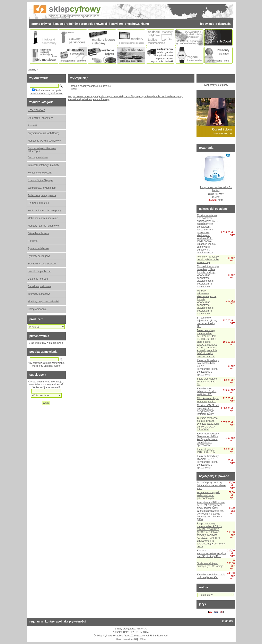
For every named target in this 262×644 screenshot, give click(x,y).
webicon (142, 629)
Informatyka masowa (39, 294)
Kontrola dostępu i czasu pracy (45, 211)
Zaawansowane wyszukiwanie (46, 93)
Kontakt (50, 621)
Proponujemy (208, 94)
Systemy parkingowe (39, 256)
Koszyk (204, 78)
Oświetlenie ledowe (38, 233)
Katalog (32, 69)
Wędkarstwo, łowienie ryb (42, 188)
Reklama (33, 241)
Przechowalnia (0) (137, 24)
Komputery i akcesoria (40, 173)
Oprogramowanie (37, 309)
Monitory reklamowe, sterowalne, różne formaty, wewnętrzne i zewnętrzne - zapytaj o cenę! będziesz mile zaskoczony (207, 302)
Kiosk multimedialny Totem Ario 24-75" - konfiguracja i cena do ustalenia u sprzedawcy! (208, 439)
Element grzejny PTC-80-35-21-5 (206, 451)
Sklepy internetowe (125, 639)
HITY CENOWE (36, 110)
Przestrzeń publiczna (39, 271)
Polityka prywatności (71, 621)
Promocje (87, 24)
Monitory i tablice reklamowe (43, 226)
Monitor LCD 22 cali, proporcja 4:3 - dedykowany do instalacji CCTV (208, 410)
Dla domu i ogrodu (38, 279)
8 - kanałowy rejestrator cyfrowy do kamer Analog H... (207, 322)
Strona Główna (41, 24)
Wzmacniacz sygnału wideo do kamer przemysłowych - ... (209, 495)
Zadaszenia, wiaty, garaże (42, 195)
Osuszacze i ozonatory (40, 118)
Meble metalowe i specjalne (43, 218)
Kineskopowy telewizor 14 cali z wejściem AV (207, 391)
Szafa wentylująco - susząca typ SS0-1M (208, 382)
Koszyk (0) (116, 24)
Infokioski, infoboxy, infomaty (43, 165)
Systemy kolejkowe (38, 248)
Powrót (74, 89)
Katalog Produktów (65, 24)
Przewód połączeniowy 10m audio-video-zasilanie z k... (211, 485)
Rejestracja (223, 24)
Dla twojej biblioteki (38, 203)
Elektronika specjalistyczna (42, 264)
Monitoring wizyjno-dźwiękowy (44, 141)
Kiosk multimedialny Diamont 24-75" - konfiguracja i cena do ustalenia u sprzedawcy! (208, 462)
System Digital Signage (41, 180)
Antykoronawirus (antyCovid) (43, 133)
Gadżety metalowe (38, 158)
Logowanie (207, 24)
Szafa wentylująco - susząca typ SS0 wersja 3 (211, 565)
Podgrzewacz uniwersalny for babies (216, 189)
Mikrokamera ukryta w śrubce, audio (208, 400)
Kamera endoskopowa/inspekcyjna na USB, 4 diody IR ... (211, 553)
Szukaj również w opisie (48, 90)
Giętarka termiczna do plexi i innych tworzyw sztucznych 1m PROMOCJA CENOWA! (208, 424)
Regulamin (36, 621)
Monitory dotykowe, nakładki (43, 302)
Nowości (101, 24)
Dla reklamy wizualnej (40, 286)
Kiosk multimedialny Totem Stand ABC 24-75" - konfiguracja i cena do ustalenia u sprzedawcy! (208, 367)
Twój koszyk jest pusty (216, 85)
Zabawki (32, 126)
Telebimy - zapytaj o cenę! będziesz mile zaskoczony (208, 260)
